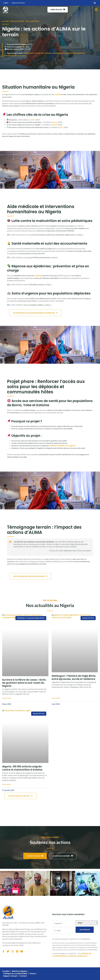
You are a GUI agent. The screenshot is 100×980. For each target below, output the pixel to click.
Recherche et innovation (15, 56)
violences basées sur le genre (62, 446)
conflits (58, 94)
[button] (95, 3)
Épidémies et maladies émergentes (69, 53)
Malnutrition (29, 53)
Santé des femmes (44, 53)
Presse (33, 974)
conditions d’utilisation (77, 956)
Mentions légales (19, 971)
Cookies (6, 971)
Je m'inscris (85, 930)
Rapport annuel (10, 976)
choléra (38, 276)
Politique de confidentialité (15, 974)
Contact (23, 976)
